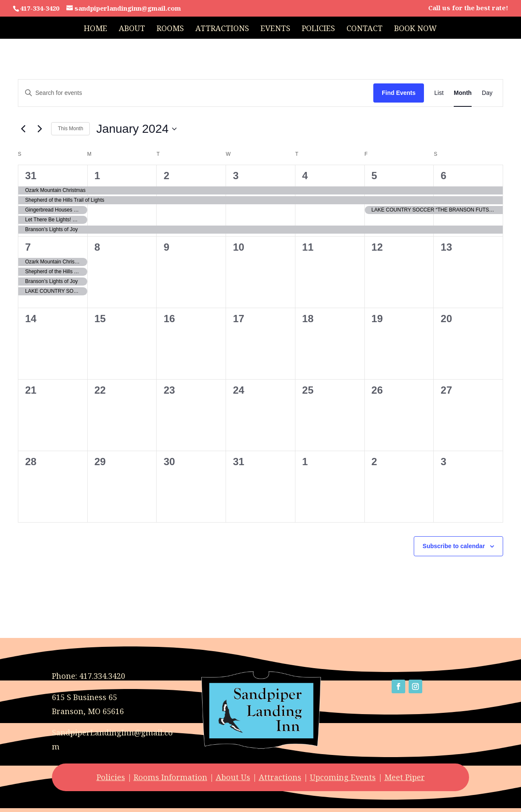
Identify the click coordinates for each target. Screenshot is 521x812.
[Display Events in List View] (439, 93)
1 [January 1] (97, 176)
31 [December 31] (31, 176)
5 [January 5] (374, 176)
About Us (233, 777)
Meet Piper (405, 777)
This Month (70, 129)
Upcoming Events (343, 777)
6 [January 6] (443, 176)
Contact (365, 29)
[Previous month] (23, 129)
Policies (318, 29)
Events (275, 29)
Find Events (399, 93)
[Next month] (40, 129)
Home (96, 29)
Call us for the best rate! (468, 8)
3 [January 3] (236, 176)
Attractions (222, 29)
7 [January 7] (28, 247)
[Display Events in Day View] (487, 93)
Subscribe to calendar (454, 546)
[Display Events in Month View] (463, 93)
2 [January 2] (166, 176)
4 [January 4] (305, 176)
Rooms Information (170, 777)
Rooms (170, 29)
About (132, 29)
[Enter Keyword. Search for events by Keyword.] (196, 93)
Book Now (415, 29)
